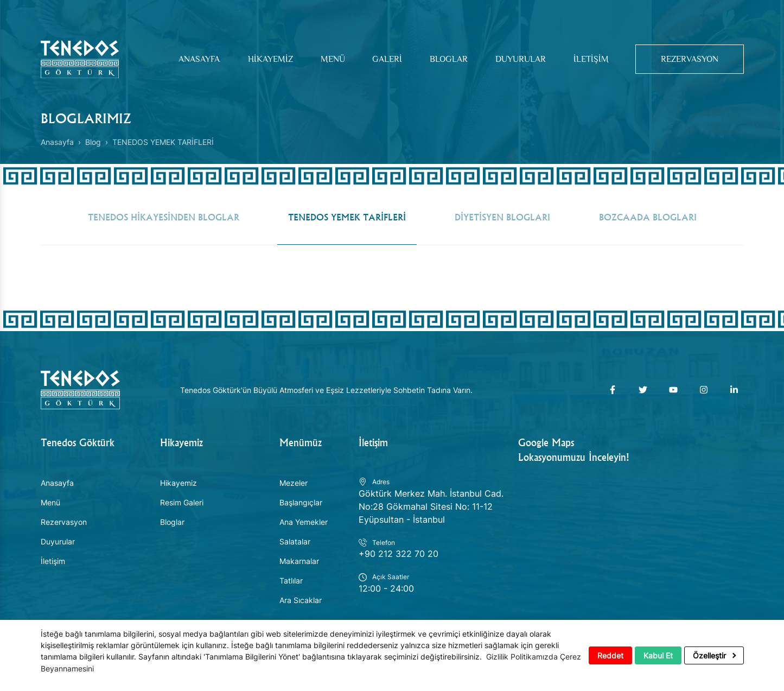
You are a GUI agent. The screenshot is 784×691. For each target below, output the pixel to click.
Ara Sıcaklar (301, 601)
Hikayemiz (266, 59)
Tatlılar (291, 582)
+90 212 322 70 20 (399, 555)
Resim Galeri (182, 503)
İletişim (587, 59)
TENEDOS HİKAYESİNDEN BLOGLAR (164, 218)
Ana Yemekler (304, 523)
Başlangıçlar (301, 503)
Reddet (610, 656)
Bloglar (444, 59)
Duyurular (517, 59)
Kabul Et (658, 656)
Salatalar (295, 543)
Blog (93, 142)
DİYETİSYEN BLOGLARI (502, 218)
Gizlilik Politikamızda (522, 657)
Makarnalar (299, 562)
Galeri (383, 59)
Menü (329, 59)
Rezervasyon (688, 59)
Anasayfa (195, 59)
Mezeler (294, 484)
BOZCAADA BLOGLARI (648, 218)
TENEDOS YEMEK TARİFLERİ (347, 218)
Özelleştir (714, 656)
